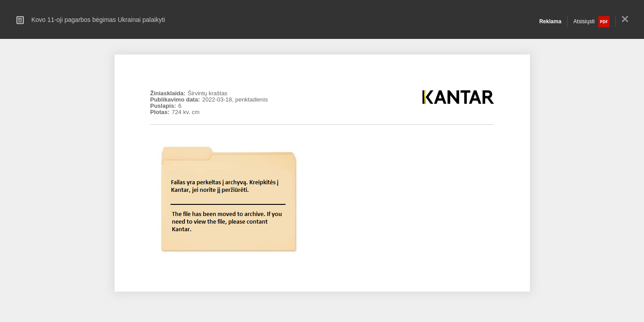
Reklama (550, 21)
